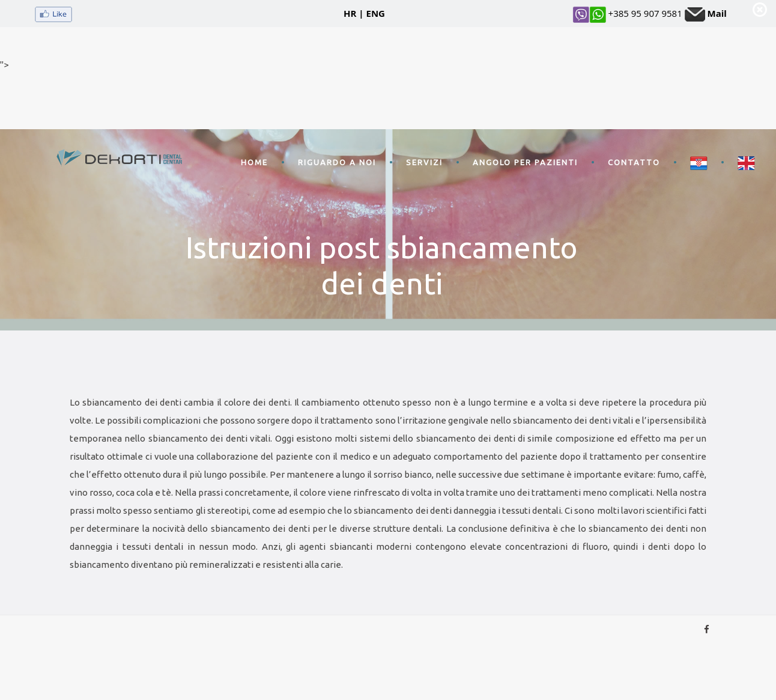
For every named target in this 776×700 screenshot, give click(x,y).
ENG (376, 13)
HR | (354, 13)
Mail (717, 13)
